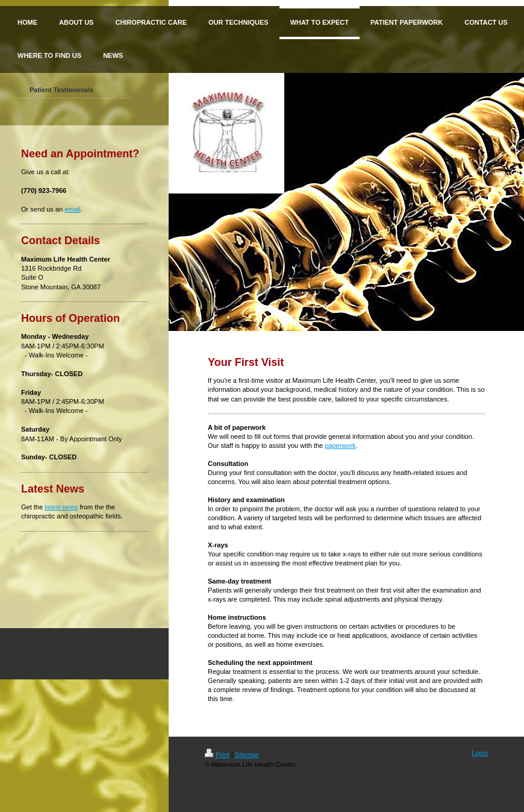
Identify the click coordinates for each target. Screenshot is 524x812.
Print (217, 755)
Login (480, 753)
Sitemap (247, 755)
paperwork (340, 445)
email (72, 209)
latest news (61, 507)
